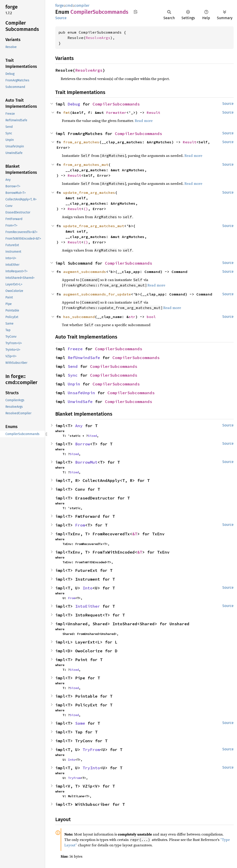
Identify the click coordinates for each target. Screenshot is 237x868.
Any (79, 426)
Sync (73, 375)
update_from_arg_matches (89, 192)
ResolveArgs (98, 38)
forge (59, 6)
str (132, 317)
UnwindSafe (80, 402)
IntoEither (88, 606)
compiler (82, 6)
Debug (74, 104)
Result (153, 112)
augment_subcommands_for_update (97, 294)
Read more (144, 121)
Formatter (116, 112)
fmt (67, 112)
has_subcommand (79, 317)
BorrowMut (86, 462)
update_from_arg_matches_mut (94, 226)
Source (61, 18)
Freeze (75, 349)
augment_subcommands (85, 272)
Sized (92, 436)
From (80, 525)
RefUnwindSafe (84, 358)
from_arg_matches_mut (86, 165)
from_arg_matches (81, 142)
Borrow (83, 444)
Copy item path (136, 12)
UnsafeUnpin (81, 393)
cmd (69, 6)
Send (73, 366)
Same (80, 723)
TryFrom (91, 750)
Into (88, 588)
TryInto (91, 768)
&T (135, 534)
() (86, 209)
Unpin (74, 384)
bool (151, 317)
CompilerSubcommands (116, 104)
